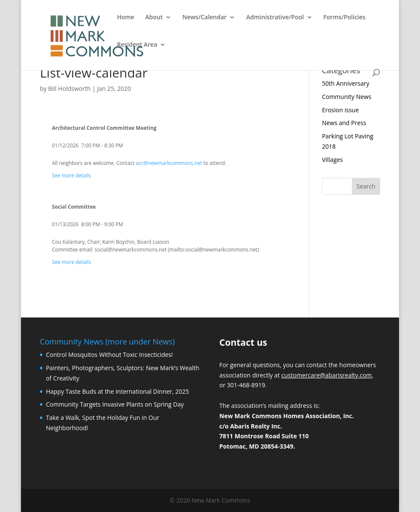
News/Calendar (204, 18)
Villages (332, 160)
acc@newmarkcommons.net (169, 163)
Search (366, 186)
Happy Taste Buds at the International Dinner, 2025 (117, 391)
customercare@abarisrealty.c (322, 375)
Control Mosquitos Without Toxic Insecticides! (109, 355)
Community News (347, 97)
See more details (71, 175)
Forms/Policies (344, 18)
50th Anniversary (346, 83)
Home (126, 18)
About (154, 18)
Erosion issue (340, 110)
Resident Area (137, 45)
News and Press (344, 123)
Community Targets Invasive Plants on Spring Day (115, 404)
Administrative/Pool (275, 18)
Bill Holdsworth (69, 88)
